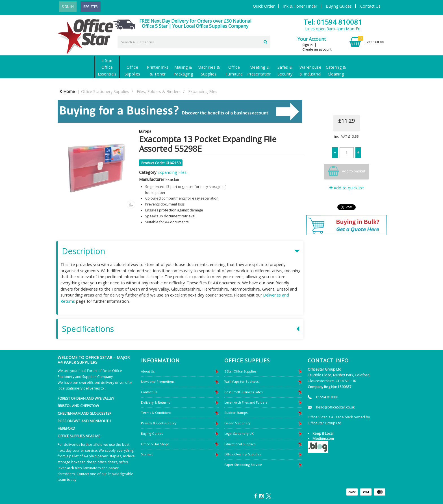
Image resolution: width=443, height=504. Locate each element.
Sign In (68, 7)
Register (91, 7)
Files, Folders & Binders (159, 91)
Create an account (317, 49)
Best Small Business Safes (243, 392)
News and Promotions (158, 381)
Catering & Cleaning (336, 71)
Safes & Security (285, 71)
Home (67, 91)
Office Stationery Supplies (105, 91)
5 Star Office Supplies (240, 371)
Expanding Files (203, 91)
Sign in (307, 45)
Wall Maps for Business (241, 381)
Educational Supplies (240, 444)
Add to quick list (347, 188)
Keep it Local (323, 433)
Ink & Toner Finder (300, 6)
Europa (145, 131)
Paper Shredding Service (243, 465)
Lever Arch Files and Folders (246, 402)
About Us (148, 371)
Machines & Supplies (209, 71)
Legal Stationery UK (239, 433)
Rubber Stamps (236, 413)
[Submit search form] (265, 41)
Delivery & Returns (155, 402)
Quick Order (264, 6)
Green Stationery (237, 423)
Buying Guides (339, 6)
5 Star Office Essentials (107, 67)
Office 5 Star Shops (155, 444)
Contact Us (370, 6)
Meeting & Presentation (259, 71)
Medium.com (323, 439)
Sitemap (147, 454)
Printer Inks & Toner (158, 71)
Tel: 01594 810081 (333, 22)
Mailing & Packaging (183, 71)
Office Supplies (132, 71)
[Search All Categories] (194, 42)
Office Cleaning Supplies (243, 454)
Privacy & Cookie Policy (159, 423)
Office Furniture (234, 71)
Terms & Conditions (156, 413)
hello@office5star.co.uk (335, 407)
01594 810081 (327, 397)
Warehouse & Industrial (310, 71)
